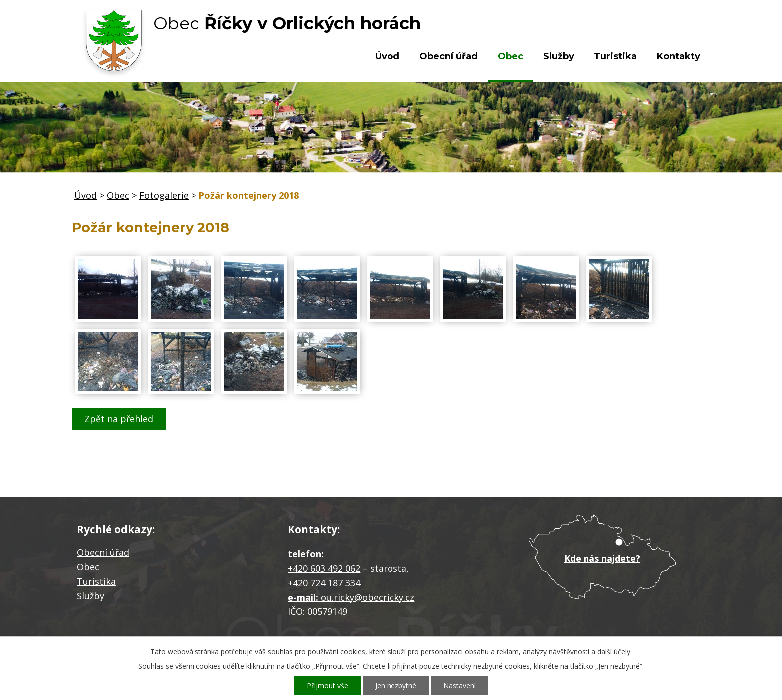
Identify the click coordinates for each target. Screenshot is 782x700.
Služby (559, 56)
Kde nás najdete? (602, 558)
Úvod (387, 56)
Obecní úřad (449, 56)
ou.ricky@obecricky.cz (368, 597)
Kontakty (679, 56)
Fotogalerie (164, 195)
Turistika (615, 56)
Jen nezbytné (396, 685)
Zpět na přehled (119, 419)
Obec (510, 56)
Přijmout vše (327, 685)
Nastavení (460, 685)
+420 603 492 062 (324, 568)
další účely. (615, 651)
